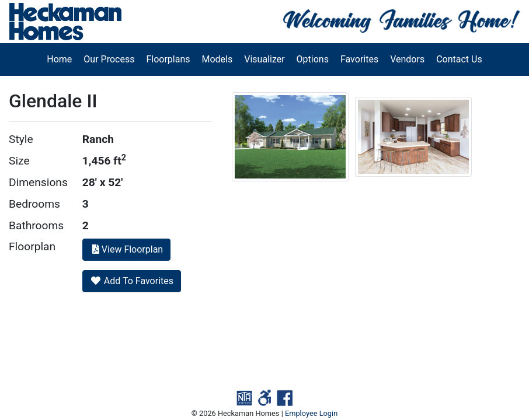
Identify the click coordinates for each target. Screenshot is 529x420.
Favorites (359, 59)
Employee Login (311, 413)
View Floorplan (126, 249)
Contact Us (459, 59)
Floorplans (168, 59)
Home (59, 59)
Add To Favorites (132, 281)
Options (313, 59)
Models (217, 59)
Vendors (407, 59)
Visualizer (264, 59)
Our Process (109, 59)
